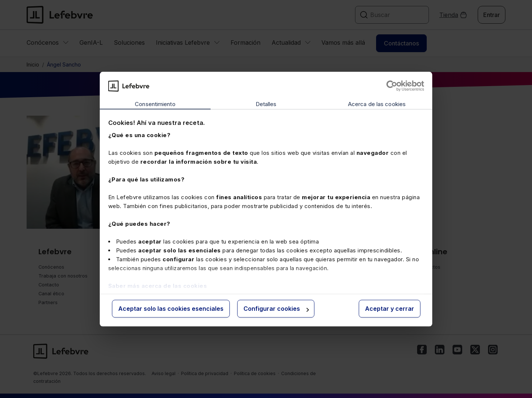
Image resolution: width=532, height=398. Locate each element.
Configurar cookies (276, 309)
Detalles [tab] (266, 104)
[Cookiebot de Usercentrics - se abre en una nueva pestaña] (392, 86)
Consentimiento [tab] (155, 104)
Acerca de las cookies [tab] (377, 104)
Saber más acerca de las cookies (158, 286)
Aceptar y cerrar (390, 309)
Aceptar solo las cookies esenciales (171, 309)
